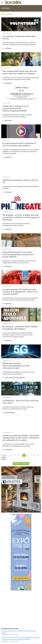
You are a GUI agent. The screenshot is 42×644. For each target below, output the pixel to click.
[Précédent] (8, 455)
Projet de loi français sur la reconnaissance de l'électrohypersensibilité (16, 108)
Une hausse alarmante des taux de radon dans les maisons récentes (20, 72)
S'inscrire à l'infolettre (21, 464)
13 (38, 455)
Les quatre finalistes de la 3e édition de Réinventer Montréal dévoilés (19, 632)
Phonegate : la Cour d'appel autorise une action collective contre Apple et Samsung (21, 217)
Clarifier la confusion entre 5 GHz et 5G (20, 181)
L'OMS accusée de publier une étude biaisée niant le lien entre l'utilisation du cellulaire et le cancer (21, 438)
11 (31, 455)
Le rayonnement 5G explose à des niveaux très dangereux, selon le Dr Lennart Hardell (20, 292)
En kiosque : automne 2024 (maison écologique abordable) (20, 328)
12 (34, 455)
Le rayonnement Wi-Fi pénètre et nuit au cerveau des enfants (19, 144)
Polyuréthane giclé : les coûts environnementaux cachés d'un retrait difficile (18, 255)
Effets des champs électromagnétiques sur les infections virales (16, 366)
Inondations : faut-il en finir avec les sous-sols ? (20, 402)
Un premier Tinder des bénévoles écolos (19, 37)
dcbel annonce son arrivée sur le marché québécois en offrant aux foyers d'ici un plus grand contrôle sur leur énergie (21, 639)
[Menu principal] (2, 2)
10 (27, 455)
